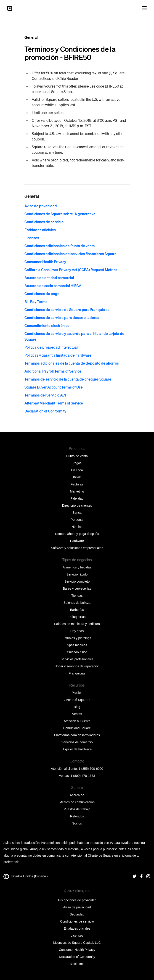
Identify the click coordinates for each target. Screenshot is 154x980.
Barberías (77, 610)
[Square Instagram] (148, 876)
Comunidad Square (77, 728)
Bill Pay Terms (36, 302)
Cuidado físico (77, 652)
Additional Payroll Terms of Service (53, 371)
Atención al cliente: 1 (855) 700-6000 (77, 769)
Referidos (77, 816)
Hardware (77, 541)
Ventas (77, 714)
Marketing (77, 491)
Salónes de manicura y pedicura (77, 624)
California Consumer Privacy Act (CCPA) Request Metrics (71, 270)
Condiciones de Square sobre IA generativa (60, 214)
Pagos (77, 463)
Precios (77, 693)
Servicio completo (77, 581)
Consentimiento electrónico (47, 325)
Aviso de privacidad (41, 206)
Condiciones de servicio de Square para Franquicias (67, 310)
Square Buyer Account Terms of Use (54, 387)
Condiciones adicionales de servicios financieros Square (70, 254)
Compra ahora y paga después (77, 534)
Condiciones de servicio (44, 222)
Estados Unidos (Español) (26, 876)
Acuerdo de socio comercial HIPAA (53, 286)
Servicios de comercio (77, 742)
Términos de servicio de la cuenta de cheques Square (68, 379)
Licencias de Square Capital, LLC (77, 943)
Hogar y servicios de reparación (77, 666)
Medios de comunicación (77, 802)
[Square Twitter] (135, 876)
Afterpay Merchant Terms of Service (54, 403)
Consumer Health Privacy (45, 262)
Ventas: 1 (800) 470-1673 (77, 776)
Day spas (77, 631)
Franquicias (77, 673)
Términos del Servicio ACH (46, 395)
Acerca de (77, 795)
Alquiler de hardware (77, 749)
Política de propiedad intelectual (51, 347)
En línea (77, 470)
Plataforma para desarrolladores (77, 735)
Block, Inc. (77, 964)
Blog (77, 707)
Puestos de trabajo (77, 809)
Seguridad (77, 914)
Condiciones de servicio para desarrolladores (62, 318)
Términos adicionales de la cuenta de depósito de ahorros (72, 363)
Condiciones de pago (42, 294)
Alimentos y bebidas (77, 567)
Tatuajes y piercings (77, 638)
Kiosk (77, 477)
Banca (77, 513)
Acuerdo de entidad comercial (49, 278)
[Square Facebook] (141, 876)
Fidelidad (77, 498)
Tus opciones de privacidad (77, 900)
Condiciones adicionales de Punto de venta (60, 246)
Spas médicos (77, 645)
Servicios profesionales (77, 659)
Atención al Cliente (77, 721)
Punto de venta (77, 456)
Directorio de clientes (77, 506)
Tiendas (77, 596)
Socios (77, 823)
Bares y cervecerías (77, 589)
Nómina (77, 527)
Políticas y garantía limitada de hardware (58, 355)
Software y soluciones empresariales (77, 548)
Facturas (77, 484)
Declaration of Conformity (45, 411)
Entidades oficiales (40, 230)
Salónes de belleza (77, 603)
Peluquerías (77, 617)
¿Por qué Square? (77, 700)
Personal (77, 520)
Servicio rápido (77, 574)
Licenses (32, 238)
